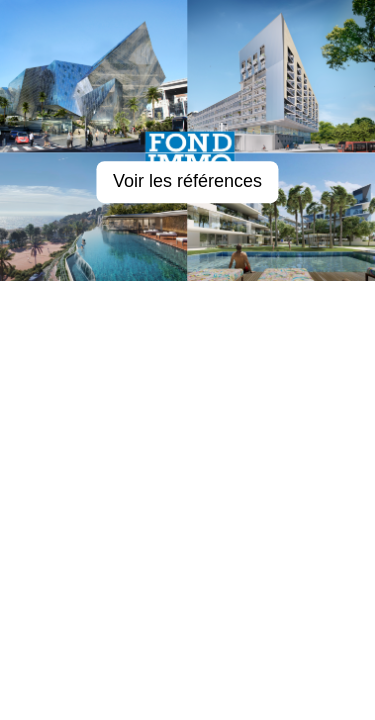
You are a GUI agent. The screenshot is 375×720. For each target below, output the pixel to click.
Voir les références (187, 182)
